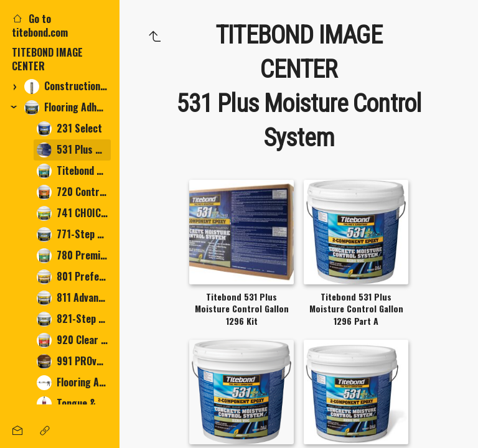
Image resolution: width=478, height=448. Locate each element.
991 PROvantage (74, 361)
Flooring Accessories (74, 382)
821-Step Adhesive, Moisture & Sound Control (74, 319)
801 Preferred (74, 277)
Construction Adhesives (68, 86)
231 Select (69, 128)
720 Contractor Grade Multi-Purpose (74, 192)
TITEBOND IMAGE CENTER (47, 59)
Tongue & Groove (74, 404)
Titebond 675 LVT (74, 171)
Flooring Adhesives (68, 107)
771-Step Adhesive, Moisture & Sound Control (74, 234)
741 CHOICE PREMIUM (74, 213)
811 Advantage (74, 298)
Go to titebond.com (40, 26)
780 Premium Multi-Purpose (74, 255)
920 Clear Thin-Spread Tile (74, 340)
